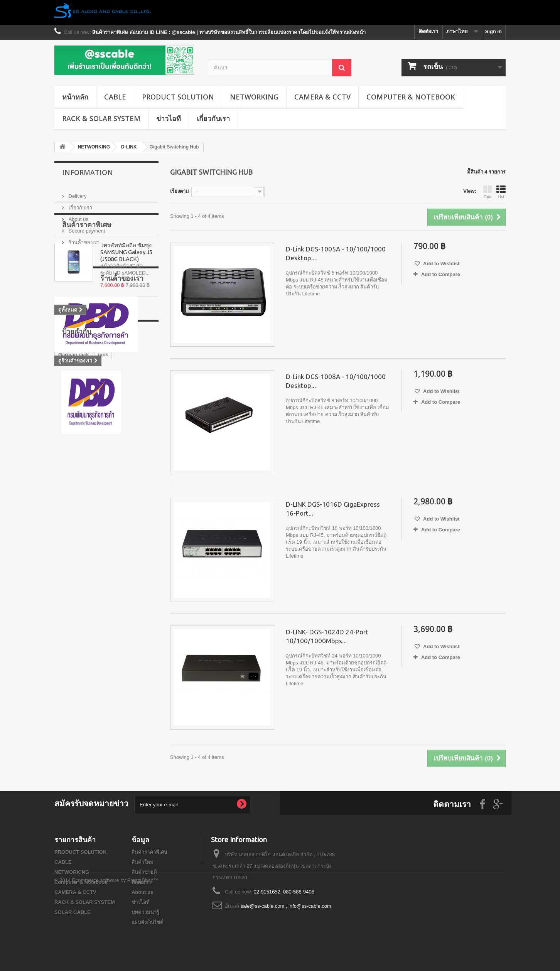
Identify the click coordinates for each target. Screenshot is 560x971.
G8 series (70, 586)
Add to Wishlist (441, 264)
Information (88, 172)
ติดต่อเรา (428, 31)
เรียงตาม (180, 191)
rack (103, 517)
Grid (487, 192)
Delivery (77, 193)
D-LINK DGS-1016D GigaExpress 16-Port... (333, 509)
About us (78, 216)
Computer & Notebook (411, 97)
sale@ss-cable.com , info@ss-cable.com (286, 906)
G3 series (101, 586)
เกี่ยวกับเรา (213, 118)
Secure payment (86, 228)
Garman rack (74, 517)
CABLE (115, 97)
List (501, 192)
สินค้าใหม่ (143, 862)
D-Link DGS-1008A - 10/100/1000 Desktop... (336, 381)
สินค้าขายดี (144, 872)
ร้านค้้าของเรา (83, 239)
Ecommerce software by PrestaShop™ (115, 950)
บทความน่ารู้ (145, 912)
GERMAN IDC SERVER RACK (93, 574)
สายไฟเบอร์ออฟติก (79, 528)
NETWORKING (254, 97)
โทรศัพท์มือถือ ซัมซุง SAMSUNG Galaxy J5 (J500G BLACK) (126, 296)
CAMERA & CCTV (322, 97)
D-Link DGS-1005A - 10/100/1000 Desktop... (336, 253)
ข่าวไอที (169, 118)
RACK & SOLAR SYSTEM (101, 118)
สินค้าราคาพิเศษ (87, 268)
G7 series (70, 540)
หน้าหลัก (75, 97)
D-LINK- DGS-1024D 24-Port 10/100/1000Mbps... (327, 636)
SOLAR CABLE (73, 912)
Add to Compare (441, 274)
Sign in (493, 31)
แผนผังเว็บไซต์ (147, 922)
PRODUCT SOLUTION (178, 97)
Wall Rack (120, 528)
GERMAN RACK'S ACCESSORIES (98, 551)
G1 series (70, 563)
